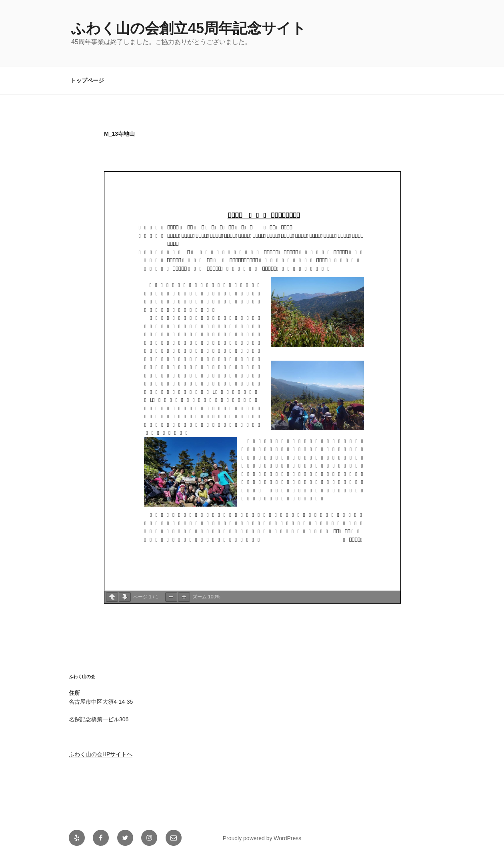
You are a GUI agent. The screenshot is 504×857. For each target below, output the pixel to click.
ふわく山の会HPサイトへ (101, 754)
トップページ (87, 80)
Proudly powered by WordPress (262, 838)
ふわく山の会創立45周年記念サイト (189, 28)
